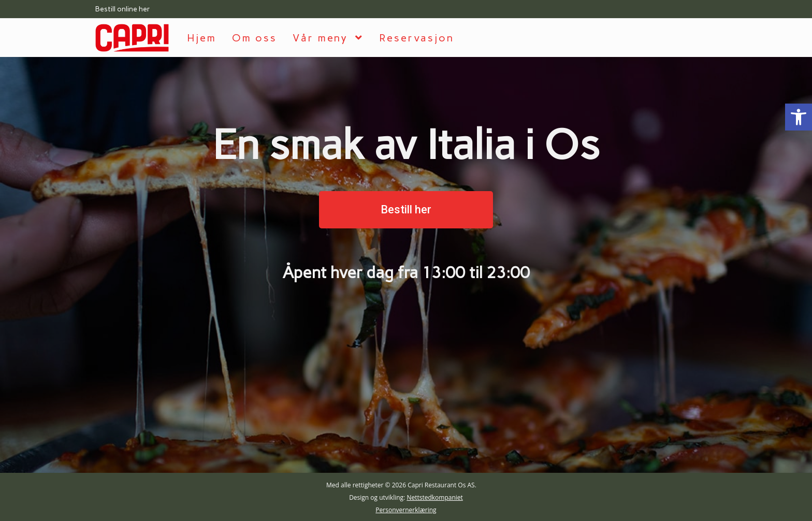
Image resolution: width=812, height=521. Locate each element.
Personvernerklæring (406, 510)
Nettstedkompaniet (434, 497)
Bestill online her (123, 9)
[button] (406, 210)
